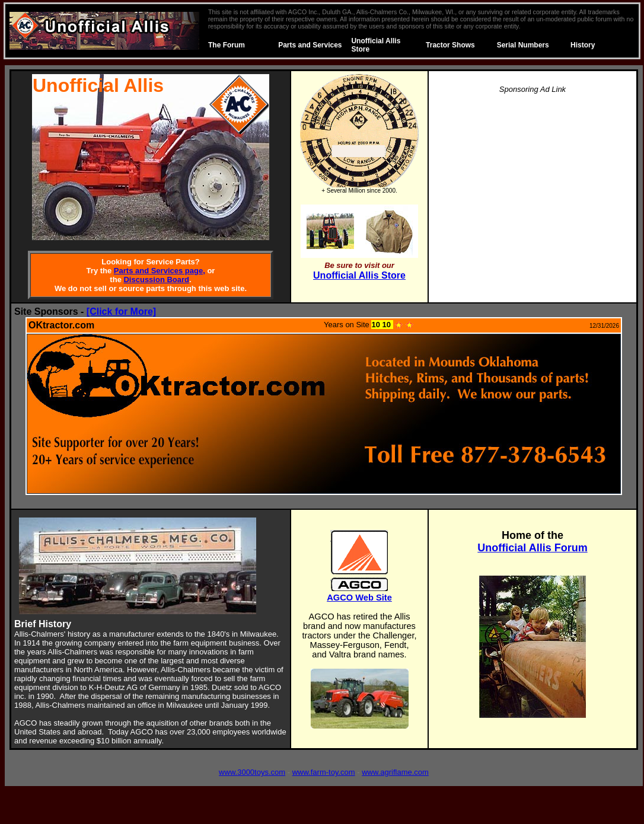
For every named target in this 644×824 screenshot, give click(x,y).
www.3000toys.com (252, 772)
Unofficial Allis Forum (532, 548)
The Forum (227, 45)
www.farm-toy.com (324, 772)
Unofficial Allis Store (359, 275)
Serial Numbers (523, 45)
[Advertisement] (533, 187)
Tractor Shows (450, 45)
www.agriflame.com (395, 772)
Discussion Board (156, 280)
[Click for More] (121, 312)
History (583, 45)
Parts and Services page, (160, 271)
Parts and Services (310, 45)
